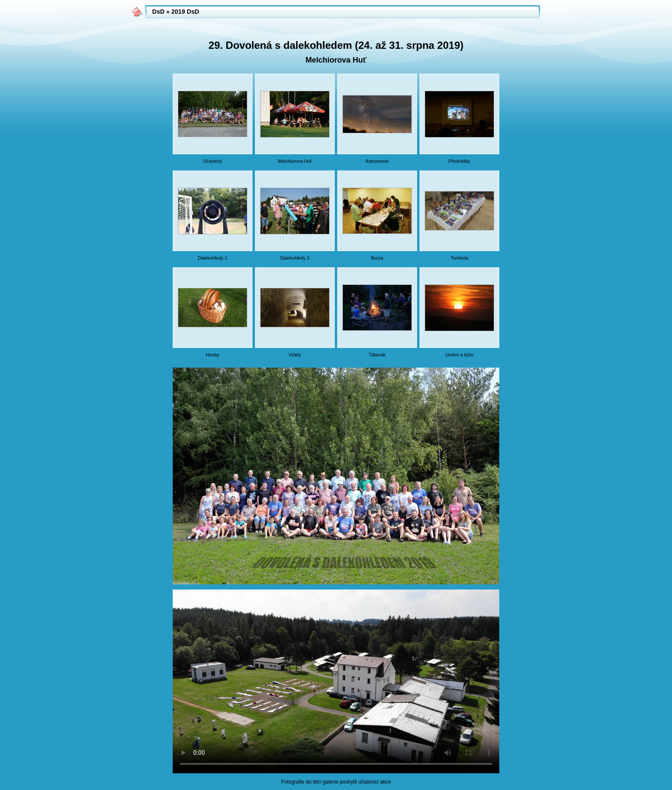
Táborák (377, 355)
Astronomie (377, 161)
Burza (377, 258)
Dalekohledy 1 (213, 258)
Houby (212, 355)
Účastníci (213, 161)
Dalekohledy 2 (295, 258)
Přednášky (459, 161)
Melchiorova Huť (295, 161)
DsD (158, 12)
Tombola (460, 258)
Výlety (295, 355)
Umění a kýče (459, 355)
